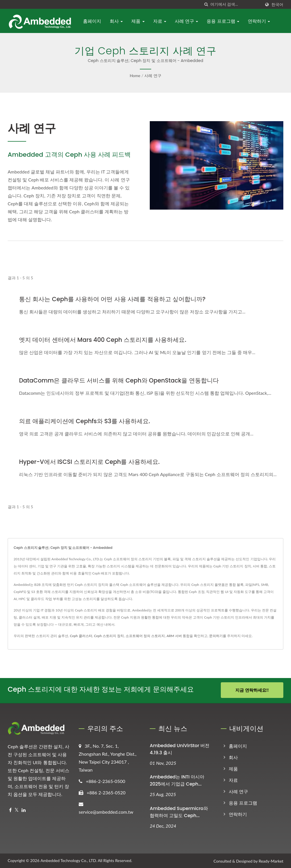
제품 (138, 21)
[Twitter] (17, 809)
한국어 (277, 5)
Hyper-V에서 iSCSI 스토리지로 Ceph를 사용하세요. (90, 462)
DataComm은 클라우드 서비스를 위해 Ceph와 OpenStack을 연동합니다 (120, 380)
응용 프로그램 (223, 21)
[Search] (236, 4)
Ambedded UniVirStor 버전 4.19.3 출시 (180, 748)
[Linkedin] (24, 809)
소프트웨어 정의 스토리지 (145, 636)
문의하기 (216, 636)
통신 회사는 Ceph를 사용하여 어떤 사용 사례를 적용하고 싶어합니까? (113, 299)
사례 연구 (187, 21)
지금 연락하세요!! (252, 690)
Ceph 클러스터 (81, 636)
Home (135, 76)
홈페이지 (92, 21)
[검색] (206, 4)
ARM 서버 (174, 636)
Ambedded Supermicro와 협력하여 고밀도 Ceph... (179, 811)
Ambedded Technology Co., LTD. (68, 860)
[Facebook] (10, 809)
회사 (116, 21)
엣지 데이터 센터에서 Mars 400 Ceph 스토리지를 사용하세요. (103, 340)
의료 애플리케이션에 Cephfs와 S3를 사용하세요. (85, 421)
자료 (160, 21)
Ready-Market (271, 860)
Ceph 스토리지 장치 (109, 636)
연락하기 (259, 21)
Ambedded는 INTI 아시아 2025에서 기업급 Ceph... (177, 780)
